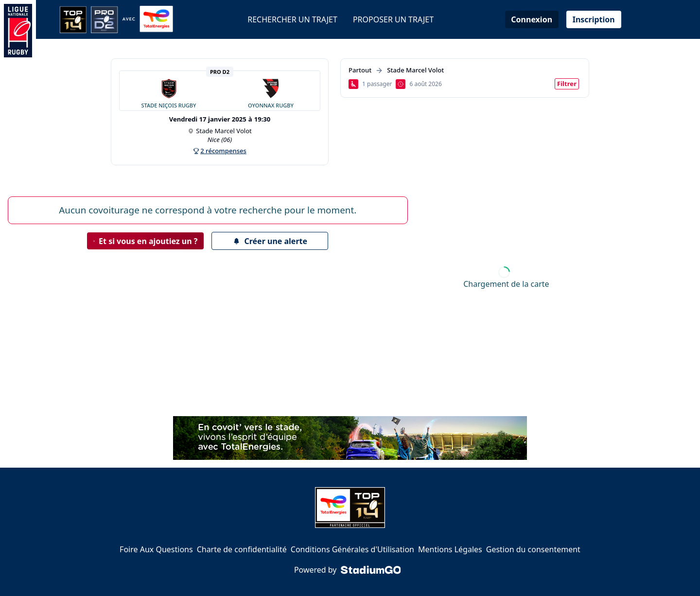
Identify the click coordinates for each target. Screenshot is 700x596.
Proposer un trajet (393, 19)
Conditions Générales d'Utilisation (352, 549)
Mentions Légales (450, 549)
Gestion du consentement (533, 549)
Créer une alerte (270, 241)
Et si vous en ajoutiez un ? (145, 241)
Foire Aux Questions (156, 549)
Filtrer (567, 84)
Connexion (532, 19)
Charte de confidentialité (242, 549)
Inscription (594, 19)
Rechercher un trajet (292, 19)
